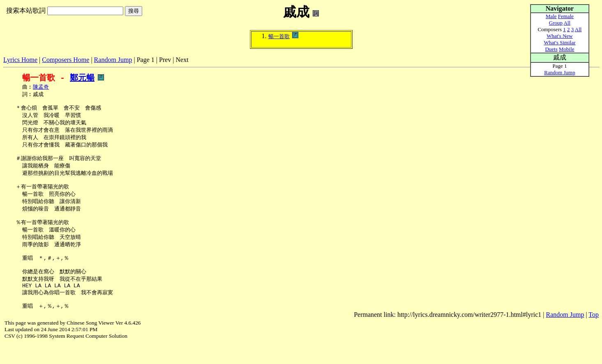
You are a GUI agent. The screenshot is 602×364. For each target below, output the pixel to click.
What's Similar (559, 42)
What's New (559, 36)
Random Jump (113, 60)
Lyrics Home (20, 60)
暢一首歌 (279, 36)
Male (551, 16)
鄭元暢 (82, 78)
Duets (551, 49)
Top (594, 335)
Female (566, 16)
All (567, 23)
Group (556, 23)
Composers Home (66, 60)
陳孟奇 (41, 87)
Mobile (567, 49)
